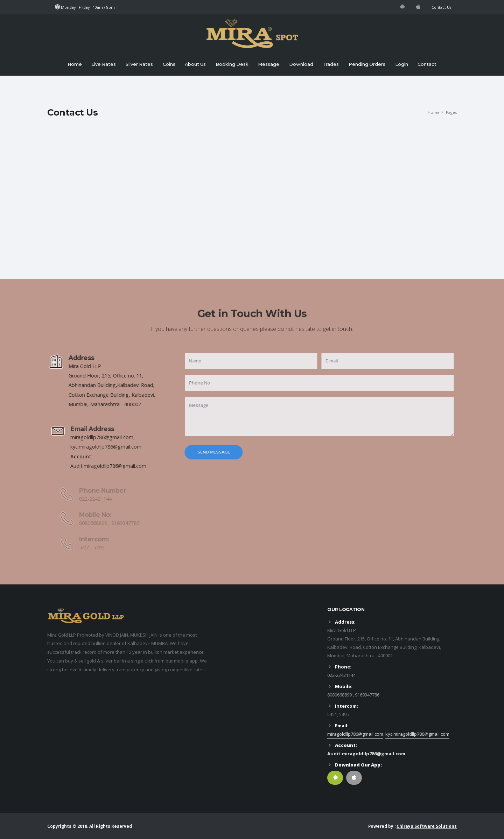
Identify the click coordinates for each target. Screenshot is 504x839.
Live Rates (104, 64)
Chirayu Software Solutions (427, 826)
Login (402, 64)
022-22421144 (341, 675)
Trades (331, 64)
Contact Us (441, 7)
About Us (195, 64)
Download (301, 64)
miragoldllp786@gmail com (355, 734)
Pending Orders (367, 64)
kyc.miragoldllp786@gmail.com (417, 734)
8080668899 (339, 695)
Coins (169, 64)
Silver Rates (139, 64)
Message (269, 64)
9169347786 (367, 695)
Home (75, 64)
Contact (427, 64)
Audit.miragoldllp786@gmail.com (366, 754)
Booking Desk (232, 64)
